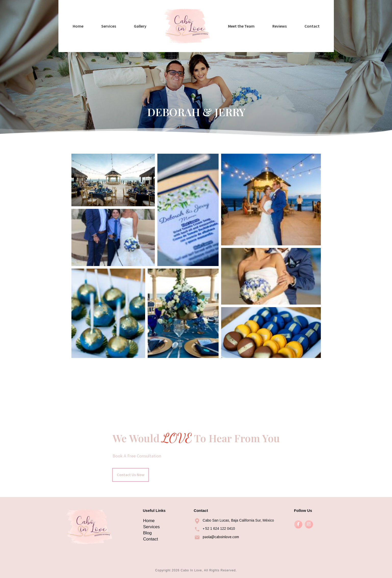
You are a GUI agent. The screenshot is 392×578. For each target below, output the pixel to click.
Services (151, 527)
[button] (113, 232)
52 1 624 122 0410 (220, 528)
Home (149, 521)
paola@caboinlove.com (221, 537)
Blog (147, 533)
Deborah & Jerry (196, 189)
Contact (151, 539)
